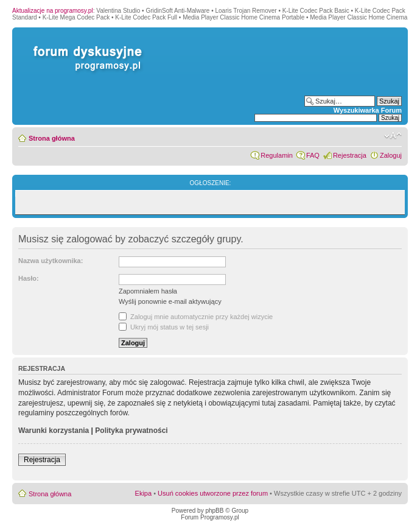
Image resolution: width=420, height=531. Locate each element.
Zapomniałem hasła (148, 291)
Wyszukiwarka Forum (368, 110)
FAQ (313, 155)
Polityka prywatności (131, 431)
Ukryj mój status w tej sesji (164, 327)
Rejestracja (350, 155)
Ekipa (144, 493)
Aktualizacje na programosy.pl (53, 11)
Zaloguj (391, 155)
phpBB (214, 511)
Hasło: (29, 278)
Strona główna (52, 138)
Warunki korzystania (54, 431)
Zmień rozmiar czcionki (393, 136)
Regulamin (277, 155)
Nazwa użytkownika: (51, 261)
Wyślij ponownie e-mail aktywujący (170, 301)
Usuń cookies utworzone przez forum (213, 493)
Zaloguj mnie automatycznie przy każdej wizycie (196, 317)
